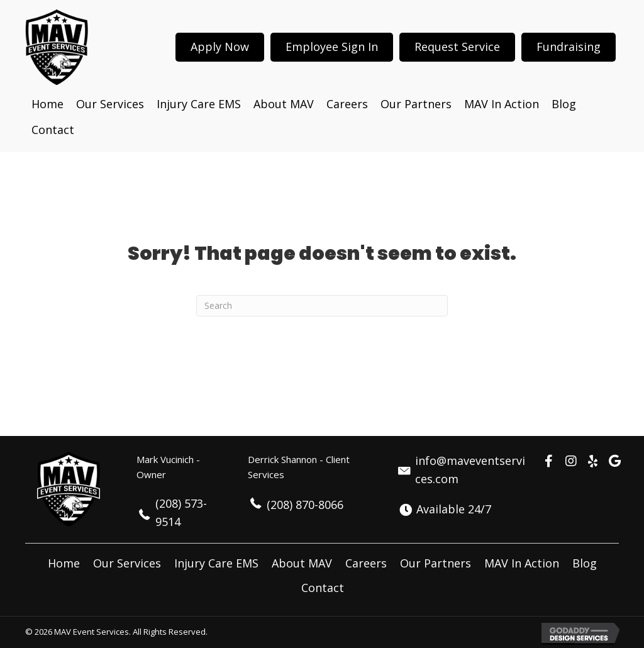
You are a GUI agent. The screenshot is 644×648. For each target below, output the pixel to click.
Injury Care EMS (216, 563)
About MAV (302, 563)
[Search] (322, 306)
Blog (585, 563)
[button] (549, 461)
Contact (323, 588)
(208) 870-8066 (305, 505)
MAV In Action (522, 563)
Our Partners (436, 563)
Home (64, 563)
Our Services (127, 563)
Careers (366, 563)
